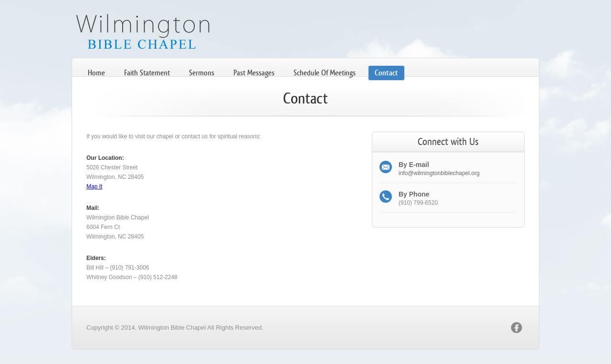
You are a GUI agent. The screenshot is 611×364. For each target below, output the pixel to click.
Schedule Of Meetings (325, 73)
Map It (94, 187)
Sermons (202, 73)
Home (96, 73)
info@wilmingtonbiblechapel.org (439, 173)
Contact (386, 73)
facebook (516, 328)
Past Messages (254, 73)
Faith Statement (147, 73)
